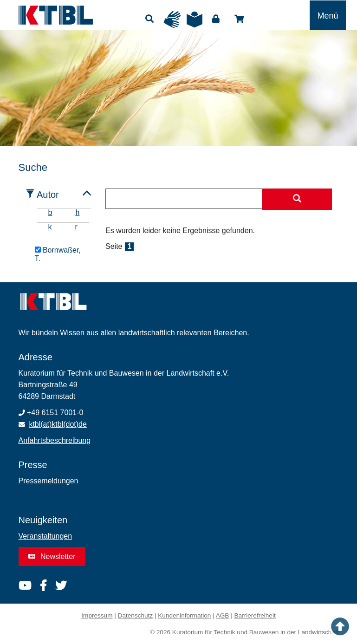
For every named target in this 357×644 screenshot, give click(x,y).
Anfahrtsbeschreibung (55, 440)
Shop (239, 19)
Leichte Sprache (195, 20)
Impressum (97, 615)
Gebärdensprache (172, 20)
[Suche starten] (297, 199)
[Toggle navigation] (328, 15)
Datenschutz (136, 615)
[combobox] (184, 199)
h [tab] (77, 212)
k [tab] (50, 227)
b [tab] (50, 212)
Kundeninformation (184, 615)
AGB (223, 615)
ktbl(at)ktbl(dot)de (58, 424)
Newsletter (52, 556)
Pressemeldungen (49, 481)
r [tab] (76, 227)
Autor (48, 195)
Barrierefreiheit (255, 615)
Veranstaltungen (45, 536)
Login (216, 19)
